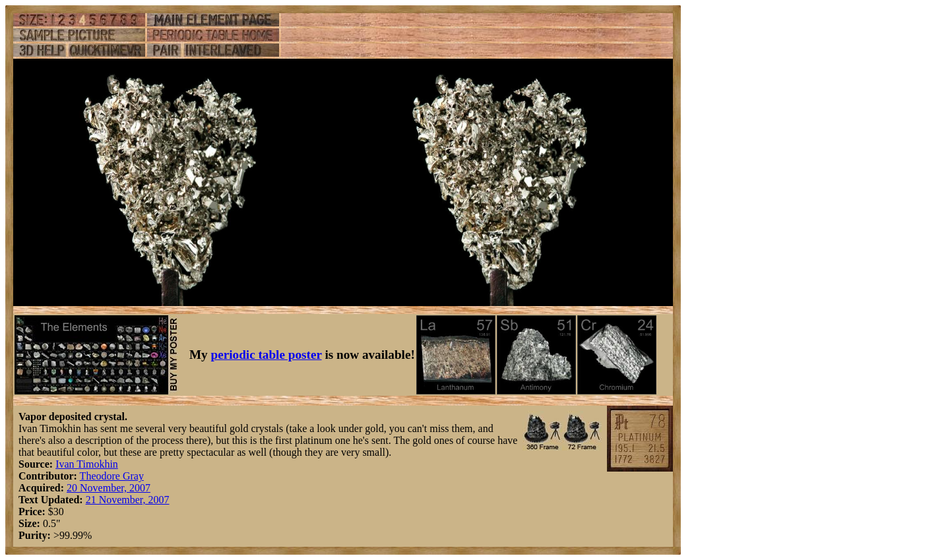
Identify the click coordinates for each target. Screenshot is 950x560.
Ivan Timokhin (87, 464)
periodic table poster (267, 355)
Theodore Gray (112, 476)
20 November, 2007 (109, 488)
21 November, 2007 (128, 500)
